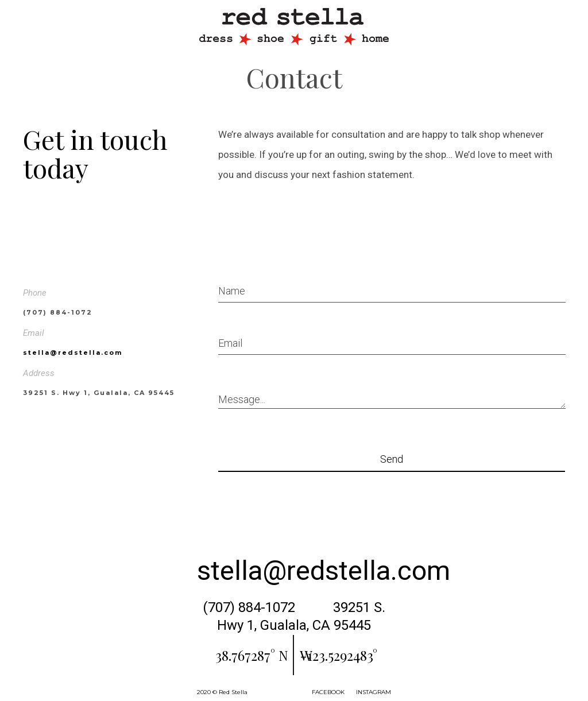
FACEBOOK (328, 692)
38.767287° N (252, 655)
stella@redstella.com (73, 353)
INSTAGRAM (374, 692)
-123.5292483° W (339, 655)
